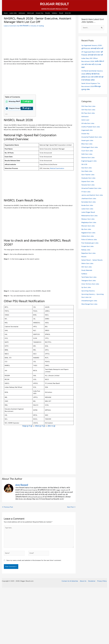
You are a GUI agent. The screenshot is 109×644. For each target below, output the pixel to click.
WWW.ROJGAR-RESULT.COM (54, 9)
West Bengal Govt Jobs (90, 304)
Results (48, 13)
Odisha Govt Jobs (88, 236)
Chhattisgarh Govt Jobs (90, 147)
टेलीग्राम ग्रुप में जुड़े (40, 426)
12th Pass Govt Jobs (88, 110)
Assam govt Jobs (87, 140)
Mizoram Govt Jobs (88, 226)
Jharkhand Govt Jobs (89, 199)
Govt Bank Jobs (87, 171)
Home (6, 13)
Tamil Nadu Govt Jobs (89, 277)
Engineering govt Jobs (89, 161)
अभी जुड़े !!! (27, 101)
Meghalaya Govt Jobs (89, 222)
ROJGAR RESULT (54, 4)
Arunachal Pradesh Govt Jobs (92, 137)
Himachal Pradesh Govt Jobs (92, 188)
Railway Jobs (86, 250)
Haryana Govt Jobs (88, 185)
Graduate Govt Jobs (89, 178)
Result (61, 13)
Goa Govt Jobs (87, 168)
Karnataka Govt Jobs (89, 202)
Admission (22, 13)
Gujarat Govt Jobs (88, 181)
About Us (84, 581)
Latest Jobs (13, 13)
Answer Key (39, 13)
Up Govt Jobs (86, 287)
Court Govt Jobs (87, 151)
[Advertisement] (39, 44)
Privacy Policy (102, 581)
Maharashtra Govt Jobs (90, 216)
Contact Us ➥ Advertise (71, 581)
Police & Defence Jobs (89, 240)
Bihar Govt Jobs (87, 144)
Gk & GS (68, 13)
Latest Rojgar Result (88, 212)
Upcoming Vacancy (88, 291)
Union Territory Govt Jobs (90, 284)
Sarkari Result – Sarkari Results (92, 260)
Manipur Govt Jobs (88, 219)
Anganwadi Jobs (87, 130)
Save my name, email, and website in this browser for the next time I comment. (34, 561)
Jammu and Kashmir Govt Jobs (92, 195)
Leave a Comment (10, 26)
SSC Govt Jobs (87, 267)
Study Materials (87, 270)
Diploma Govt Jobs (88, 158)
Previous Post (8, 507)
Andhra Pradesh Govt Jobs (91, 127)
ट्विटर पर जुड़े (52, 426)
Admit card (30, 13)
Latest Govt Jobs (87, 209)
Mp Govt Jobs (86, 229)
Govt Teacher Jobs (88, 175)
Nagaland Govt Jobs (88, 233)
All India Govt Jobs (88, 123)
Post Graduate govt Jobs (90, 243)
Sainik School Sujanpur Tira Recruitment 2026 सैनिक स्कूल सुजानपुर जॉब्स (91, 86)
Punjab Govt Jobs (88, 246)
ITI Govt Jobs (86, 192)
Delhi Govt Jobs (87, 154)
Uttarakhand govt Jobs (89, 301)
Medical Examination (57, 168)
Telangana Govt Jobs (89, 281)
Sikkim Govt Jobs (87, 263)
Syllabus (54, 13)
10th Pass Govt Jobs (88, 106)
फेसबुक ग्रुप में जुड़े (27, 426)
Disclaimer (92, 581)
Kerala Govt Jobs (87, 205)
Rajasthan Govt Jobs (89, 253)
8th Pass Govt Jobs (88, 113)
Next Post (71, 507)
